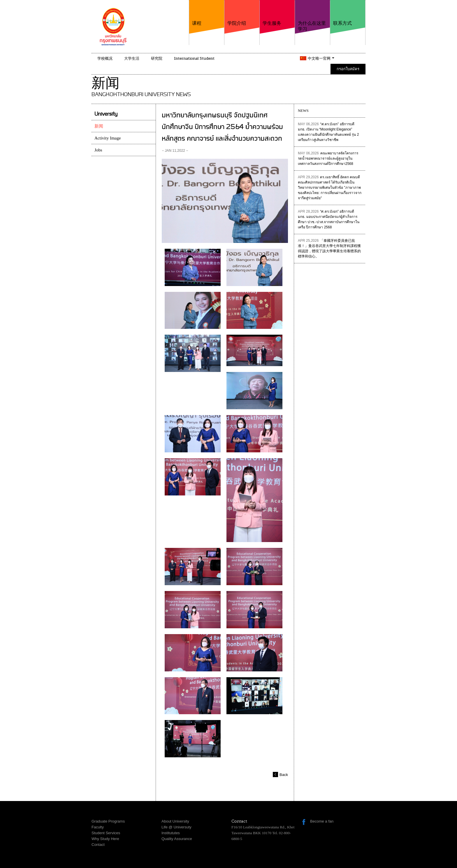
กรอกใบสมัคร (348, 69)
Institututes (171, 833)
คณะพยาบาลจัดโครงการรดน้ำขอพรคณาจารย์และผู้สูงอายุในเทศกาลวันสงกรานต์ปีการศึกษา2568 (328, 158)
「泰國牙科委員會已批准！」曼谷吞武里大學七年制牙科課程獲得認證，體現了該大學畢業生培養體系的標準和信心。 (329, 248)
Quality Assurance (177, 839)
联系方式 (348, 13)
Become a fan (322, 821)
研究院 (157, 58)
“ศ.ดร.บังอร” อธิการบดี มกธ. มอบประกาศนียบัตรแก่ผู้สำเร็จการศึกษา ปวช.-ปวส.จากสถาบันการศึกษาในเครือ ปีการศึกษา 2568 (329, 219)
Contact (98, 845)
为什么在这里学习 (312, 16)
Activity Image (108, 138)
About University (175, 821)
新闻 (99, 126)
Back (284, 775)
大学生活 (132, 58)
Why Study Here (105, 839)
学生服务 (277, 13)
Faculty (98, 827)
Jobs (98, 150)
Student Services (106, 833)
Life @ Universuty (176, 827)
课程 (207, 13)
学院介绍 (242, 13)
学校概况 (105, 58)
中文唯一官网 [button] (321, 58)
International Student (194, 58)
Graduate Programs (108, 821)
